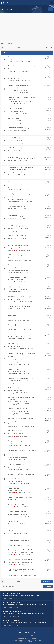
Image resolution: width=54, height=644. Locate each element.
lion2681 (13, 229)
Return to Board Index (7, 587)
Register (45, 3)
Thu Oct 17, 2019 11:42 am (24, 554)
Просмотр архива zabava (16, 182)
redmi (11, 514)
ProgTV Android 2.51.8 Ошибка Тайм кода (21, 418)
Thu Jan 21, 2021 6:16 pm (23, 250)
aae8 (16, 61)
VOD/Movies (12, 296)
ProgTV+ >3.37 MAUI (14, 118)
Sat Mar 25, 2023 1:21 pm (23, 61)
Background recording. (15, 441)
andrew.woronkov (14, 543)
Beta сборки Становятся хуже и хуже (20, 194)
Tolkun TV (11, 148)
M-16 (12, 161)
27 (22, 88)
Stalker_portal (12, 334)
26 (19, 88)
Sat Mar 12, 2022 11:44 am (24, 143)
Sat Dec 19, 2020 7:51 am (23, 282)
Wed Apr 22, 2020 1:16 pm (27, 426)
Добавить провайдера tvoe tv (18, 511)
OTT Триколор (13, 138)
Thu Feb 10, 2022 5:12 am (24, 163)
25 (16, 88)
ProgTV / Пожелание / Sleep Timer (19, 559)
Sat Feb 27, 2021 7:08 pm (23, 221)
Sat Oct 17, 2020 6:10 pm (24, 320)
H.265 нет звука (13, 255)
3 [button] (9, 48)
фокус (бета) (12, 316)
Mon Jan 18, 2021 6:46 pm (25, 260)
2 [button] (6, 48)
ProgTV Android (9, 9)
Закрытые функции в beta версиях (19, 325)
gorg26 (11, 401)
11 (27, 158)
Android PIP (12, 343)
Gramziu (32, 642)
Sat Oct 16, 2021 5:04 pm (23, 189)
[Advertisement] (27, 26)
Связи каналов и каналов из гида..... (20, 306)
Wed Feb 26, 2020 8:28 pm (24, 469)
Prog (11, 59)
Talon (11, 309)
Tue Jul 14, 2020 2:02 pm (23, 374)
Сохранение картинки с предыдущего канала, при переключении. (20, 168)
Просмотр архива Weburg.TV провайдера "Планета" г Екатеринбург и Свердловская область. (22, 355)
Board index (10, 43)
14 (36, 158)
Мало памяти (12, 216)
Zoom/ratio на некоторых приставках (20, 66)
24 (14, 88)
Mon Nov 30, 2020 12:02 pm (27, 302)
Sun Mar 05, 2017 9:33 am (24, 80)
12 (30, 158)
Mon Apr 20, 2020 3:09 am (24, 436)
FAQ (9, 76)
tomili (11, 336)
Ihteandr (17, 202)
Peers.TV (11, 388)
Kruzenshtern (14, 101)
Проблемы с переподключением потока (21, 378)
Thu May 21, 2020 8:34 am (25, 404)
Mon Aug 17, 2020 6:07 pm (26, 349)
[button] (13, 48)
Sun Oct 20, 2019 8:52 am (23, 545)
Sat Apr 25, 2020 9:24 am (25, 414)
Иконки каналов (13, 369)
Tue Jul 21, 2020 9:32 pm (23, 364)
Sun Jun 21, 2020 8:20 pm (23, 393)
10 (24, 158)
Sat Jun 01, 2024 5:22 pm (23, 114)
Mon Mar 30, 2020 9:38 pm (24, 445)
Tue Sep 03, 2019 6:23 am (24, 71)
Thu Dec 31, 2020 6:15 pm (26, 272)
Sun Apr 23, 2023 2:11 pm (23, 133)
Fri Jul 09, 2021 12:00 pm (23, 211)
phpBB (21, 640)
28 (25, 88)
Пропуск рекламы (14, 488)
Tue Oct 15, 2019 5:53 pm (24, 564)
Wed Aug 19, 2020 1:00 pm (24, 339)
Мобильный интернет (15, 108)
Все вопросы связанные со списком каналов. (23, 265)
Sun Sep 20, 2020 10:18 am (24, 329)
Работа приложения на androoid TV (20, 277)
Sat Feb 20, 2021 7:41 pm (23, 241)
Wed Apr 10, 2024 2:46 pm (24, 123)
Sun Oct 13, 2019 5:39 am (30, 575)
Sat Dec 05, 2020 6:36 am (23, 292)
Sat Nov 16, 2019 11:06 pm (24, 536)
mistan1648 (17, 426)
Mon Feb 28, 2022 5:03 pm (25, 153)
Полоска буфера (13, 521)
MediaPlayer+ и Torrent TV (16, 128)
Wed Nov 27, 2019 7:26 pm (25, 517)
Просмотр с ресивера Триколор (18, 85)
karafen (16, 153)
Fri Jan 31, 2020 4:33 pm (23, 483)
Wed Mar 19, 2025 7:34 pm (24, 104)
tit (10, 279)
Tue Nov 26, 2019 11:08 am (24, 526)
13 (33, 158)
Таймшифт (12, 531)
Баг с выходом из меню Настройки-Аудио (22, 550)
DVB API (10, 431)
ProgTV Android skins (15, 464)
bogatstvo (13, 175)
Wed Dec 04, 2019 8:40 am (24, 507)
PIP (9, 286)
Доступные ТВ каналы (15, 57)
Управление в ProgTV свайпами (18, 541)
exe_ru (12, 524)
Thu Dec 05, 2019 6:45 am (24, 493)
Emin (11, 327)
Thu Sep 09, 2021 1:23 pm (26, 202)
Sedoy (12, 199)
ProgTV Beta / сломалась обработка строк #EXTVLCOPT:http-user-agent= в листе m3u (22, 570)
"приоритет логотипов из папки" (19, 408)
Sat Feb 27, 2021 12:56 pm (24, 231)
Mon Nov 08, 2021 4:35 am (26, 177)
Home (2, 43)
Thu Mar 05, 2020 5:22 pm (24, 459)
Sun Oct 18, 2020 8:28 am (23, 311)
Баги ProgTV (12, 226)
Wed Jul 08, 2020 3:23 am (26, 383)
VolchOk (13, 258)
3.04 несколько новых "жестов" (18, 246)
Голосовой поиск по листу (16, 206)
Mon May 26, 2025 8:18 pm (24, 93)
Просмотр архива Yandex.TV (17, 236)
